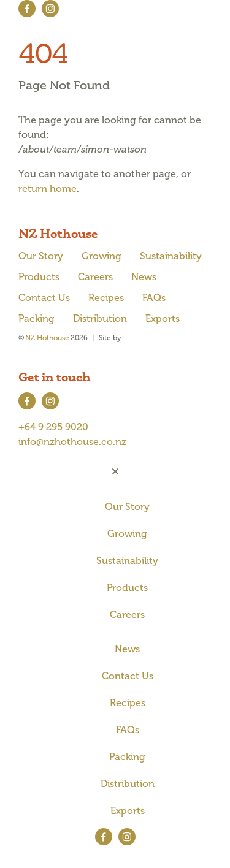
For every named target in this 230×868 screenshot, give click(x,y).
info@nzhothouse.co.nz (72, 442)
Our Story (41, 256)
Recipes (106, 298)
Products (39, 277)
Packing (36, 318)
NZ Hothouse (47, 338)
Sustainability (171, 256)
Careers (95, 277)
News (144, 277)
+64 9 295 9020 (53, 427)
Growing (102, 256)
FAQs (154, 298)
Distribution (100, 318)
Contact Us (44, 298)
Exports (163, 318)
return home (48, 188)
